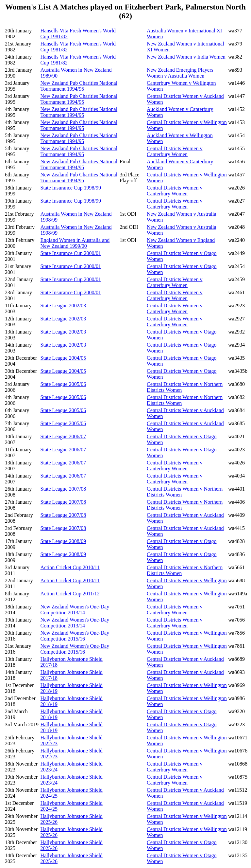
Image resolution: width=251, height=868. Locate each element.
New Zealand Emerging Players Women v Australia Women (180, 73)
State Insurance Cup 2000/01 (71, 253)
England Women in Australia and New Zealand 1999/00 (75, 243)
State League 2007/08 (63, 489)
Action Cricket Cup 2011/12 (70, 594)
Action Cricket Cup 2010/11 (70, 567)
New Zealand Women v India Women (186, 57)
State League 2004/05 (63, 358)
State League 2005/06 (63, 384)
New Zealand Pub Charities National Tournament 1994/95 (79, 86)
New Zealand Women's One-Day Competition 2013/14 (75, 610)
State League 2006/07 (63, 436)
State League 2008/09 (63, 541)
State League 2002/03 (63, 306)
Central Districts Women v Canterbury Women (175, 151)
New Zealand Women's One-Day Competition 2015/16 (75, 636)
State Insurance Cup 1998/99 (71, 188)
